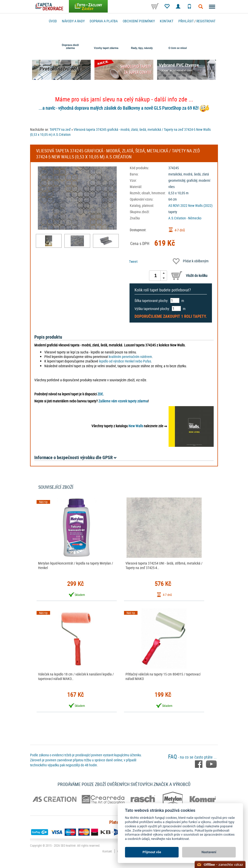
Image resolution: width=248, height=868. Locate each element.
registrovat (206, 21)
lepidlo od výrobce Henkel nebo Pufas (125, 361)
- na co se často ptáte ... (192, 757)
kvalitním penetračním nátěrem (130, 357)
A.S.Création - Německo (185, 218)
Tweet (133, 261)
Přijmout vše (152, 852)
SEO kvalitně (68, 845)
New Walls (136, 426)
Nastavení (209, 852)
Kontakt (167, 21)
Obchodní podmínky (139, 21)
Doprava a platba (104, 21)
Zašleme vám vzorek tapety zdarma (123, 401)
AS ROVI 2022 (178, 205)
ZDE (100, 394)
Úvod (53, 21)
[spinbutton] (156, 276)
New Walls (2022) (200, 205)
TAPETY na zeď (60, 129)
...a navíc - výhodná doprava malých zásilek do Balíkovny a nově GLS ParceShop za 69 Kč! (118, 108)
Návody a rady (73, 21)
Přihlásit (186, 21)
